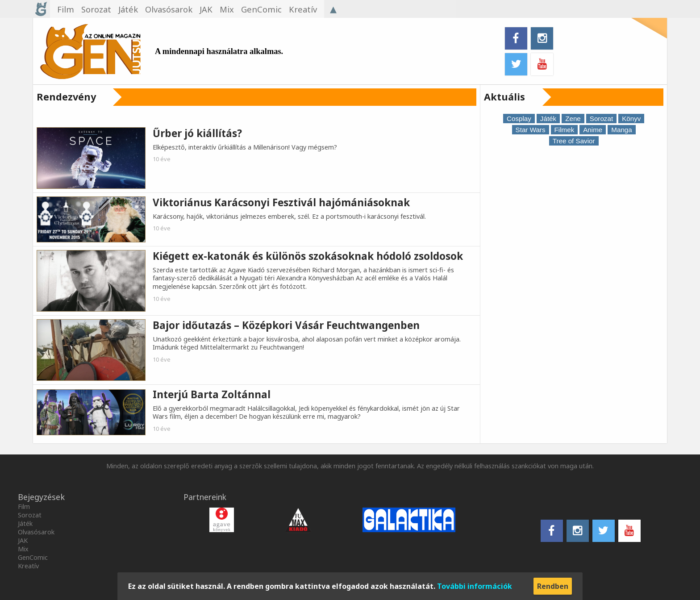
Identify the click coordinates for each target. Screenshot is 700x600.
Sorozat (601, 119)
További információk (475, 586)
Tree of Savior (574, 141)
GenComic (33, 557)
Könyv (631, 119)
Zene (573, 119)
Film (24, 506)
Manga (621, 130)
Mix (23, 549)
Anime (593, 130)
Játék (548, 119)
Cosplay (519, 119)
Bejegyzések (41, 497)
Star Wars (531, 130)
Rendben (553, 586)
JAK (23, 540)
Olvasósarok (36, 532)
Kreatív (28, 566)
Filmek (565, 130)
